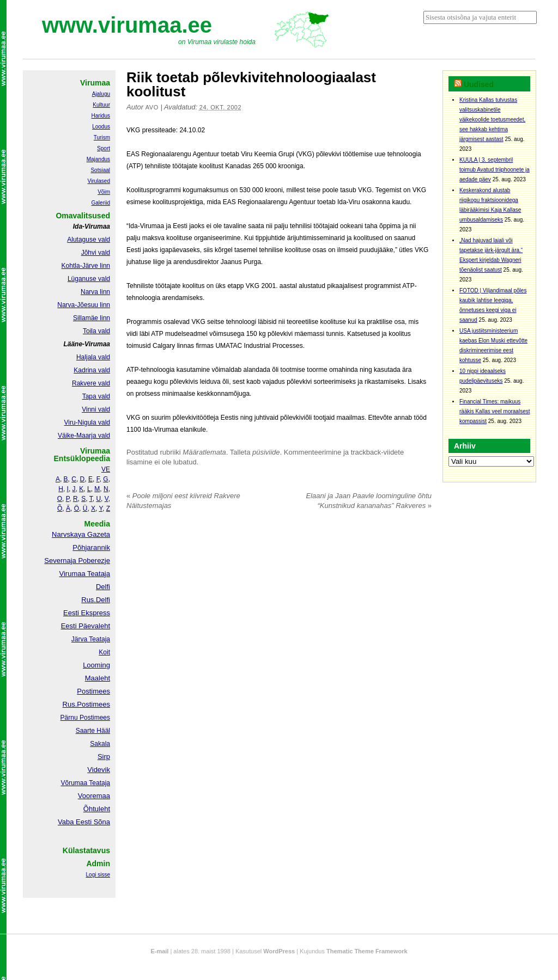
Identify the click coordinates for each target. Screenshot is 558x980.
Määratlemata (204, 452)
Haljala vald (93, 357)
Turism (102, 137)
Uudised (479, 84)
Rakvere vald (91, 383)
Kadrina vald (92, 370)
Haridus (101, 116)
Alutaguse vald (89, 240)
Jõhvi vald (96, 253)
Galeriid (101, 203)
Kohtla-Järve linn (86, 266)
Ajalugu (101, 94)
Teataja (99, 783)
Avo (152, 107)
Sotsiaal (100, 170)
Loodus (101, 127)
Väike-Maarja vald (84, 436)
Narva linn (95, 292)
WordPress (279, 951)
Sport (104, 148)
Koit (104, 652)
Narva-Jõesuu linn (84, 305)
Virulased (99, 181)
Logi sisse (98, 875)
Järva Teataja (91, 639)
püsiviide (266, 452)
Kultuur (101, 105)
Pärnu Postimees (85, 718)
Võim (104, 192)
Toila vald (96, 331)
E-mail (159, 951)
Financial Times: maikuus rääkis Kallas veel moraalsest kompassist (495, 411)
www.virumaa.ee (127, 25)
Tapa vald (96, 396)
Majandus (98, 159)
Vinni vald (96, 409)
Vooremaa (94, 796)
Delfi (103, 587)
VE (106, 469)
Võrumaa (74, 783)
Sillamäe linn (92, 318)
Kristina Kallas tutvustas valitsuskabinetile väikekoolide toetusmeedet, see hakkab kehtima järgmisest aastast (492, 120)
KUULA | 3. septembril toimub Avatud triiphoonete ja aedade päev (495, 170)
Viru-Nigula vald (87, 422)
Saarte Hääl (93, 731)
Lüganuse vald (89, 279)
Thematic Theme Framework (367, 951)
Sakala (100, 744)
